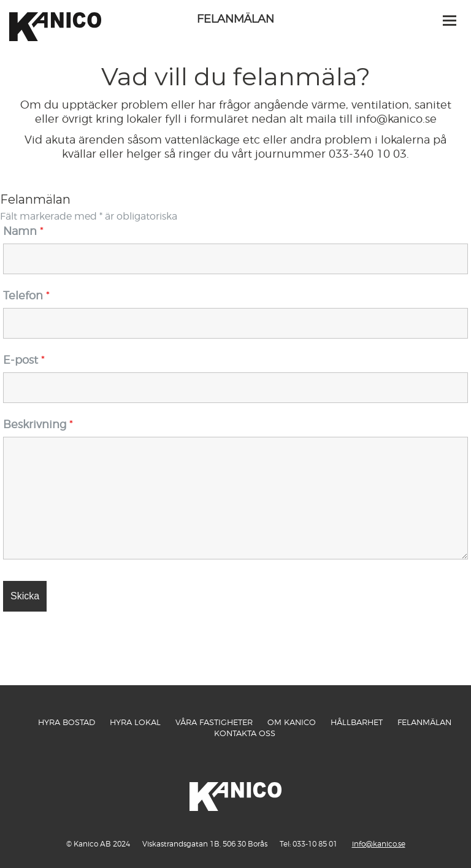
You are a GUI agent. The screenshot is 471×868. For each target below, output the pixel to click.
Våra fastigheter (214, 722)
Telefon (26, 295)
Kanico (55, 49)
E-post (24, 360)
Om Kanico (292, 722)
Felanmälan (424, 722)
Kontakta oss (245, 733)
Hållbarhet (357, 722)
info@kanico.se (379, 844)
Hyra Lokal (135, 722)
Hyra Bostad (67, 722)
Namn (23, 231)
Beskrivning (38, 424)
